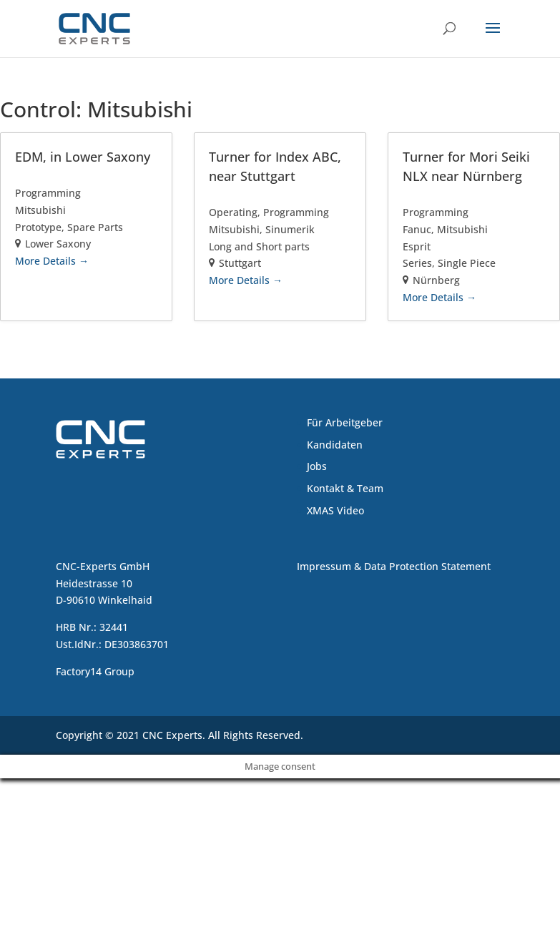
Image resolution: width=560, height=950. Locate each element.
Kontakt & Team (345, 488)
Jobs (317, 466)
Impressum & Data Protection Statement (394, 566)
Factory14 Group (95, 671)
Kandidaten (335, 445)
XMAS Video (335, 510)
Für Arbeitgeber (345, 422)
